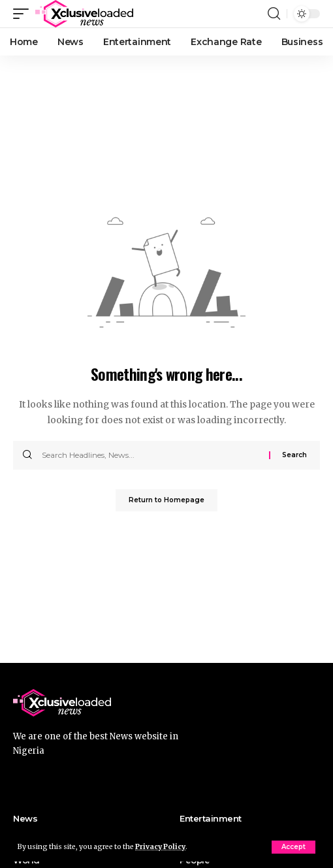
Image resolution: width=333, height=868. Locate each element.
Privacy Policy (160, 847)
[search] (274, 14)
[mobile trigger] (24, 14)
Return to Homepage (166, 500)
